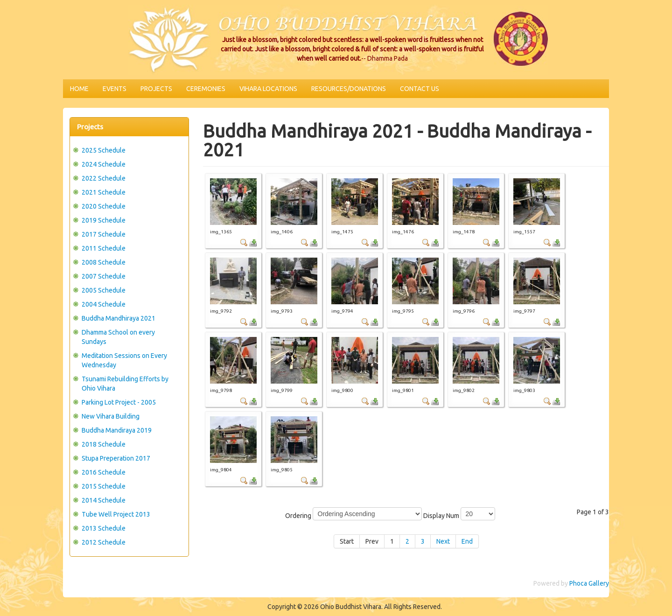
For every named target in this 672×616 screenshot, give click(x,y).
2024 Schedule (104, 164)
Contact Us (420, 89)
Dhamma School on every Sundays (118, 337)
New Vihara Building (111, 416)
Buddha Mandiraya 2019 (117, 430)
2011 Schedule (104, 248)
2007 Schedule (104, 276)
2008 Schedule (104, 262)
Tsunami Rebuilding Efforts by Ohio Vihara (125, 384)
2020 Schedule (104, 206)
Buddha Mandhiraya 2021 (119, 318)
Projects (156, 89)
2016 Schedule (104, 472)
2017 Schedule (104, 234)
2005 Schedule (104, 290)
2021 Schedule (104, 192)
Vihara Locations (268, 89)
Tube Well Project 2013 (116, 514)
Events (115, 89)
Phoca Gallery (589, 583)
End (467, 541)
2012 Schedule (104, 542)
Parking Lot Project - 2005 (119, 402)
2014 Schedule (104, 500)
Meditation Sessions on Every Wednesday (124, 360)
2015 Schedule (104, 486)
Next (443, 541)
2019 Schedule (104, 220)
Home (79, 89)
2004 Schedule (104, 304)
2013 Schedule (104, 528)
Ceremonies (206, 89)
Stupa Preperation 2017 (116, 458)
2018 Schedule (104, 444)
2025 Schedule (104, 150)
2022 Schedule (104, 178)
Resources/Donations (349, 89)
